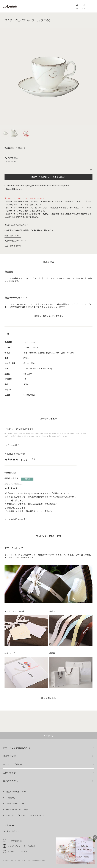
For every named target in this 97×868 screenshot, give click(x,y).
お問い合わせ (9, 773)
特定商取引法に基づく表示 (17, 809)
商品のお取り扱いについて (15, 241)
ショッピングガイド (13, 764)
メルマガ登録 (9, 756)
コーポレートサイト (11, 831)
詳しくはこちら (48, 698)
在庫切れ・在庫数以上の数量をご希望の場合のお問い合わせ (29, 230)
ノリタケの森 (8, 825)
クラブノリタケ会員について (17, 748)
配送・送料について (13, 235)
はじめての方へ (10, 781)
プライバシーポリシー (15, 803)
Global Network (14, 189)
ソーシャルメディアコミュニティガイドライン (25, 815)
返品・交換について (13, 246)
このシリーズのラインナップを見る (49, 316)
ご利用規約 (11, 798)
